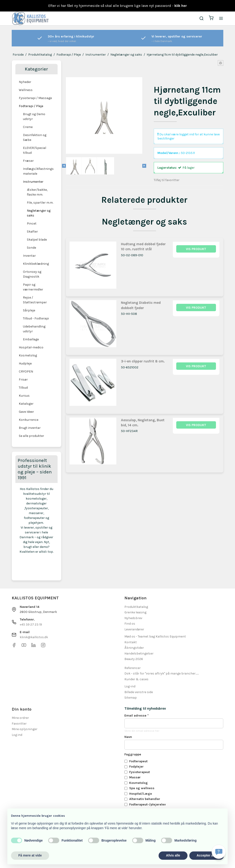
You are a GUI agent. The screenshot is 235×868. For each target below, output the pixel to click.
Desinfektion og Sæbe (35, 137)
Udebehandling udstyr (34, 329)
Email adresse (137, 716)
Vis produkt (196, 249)
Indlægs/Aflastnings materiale (38, 171)
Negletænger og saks (39, 213)
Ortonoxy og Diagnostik (32, 274)
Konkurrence (29, 420)
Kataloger (26, 404)
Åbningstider (134, 648)
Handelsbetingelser (139, 653)
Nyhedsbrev (133, 618)
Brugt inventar (30, 428)
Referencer (133, 668)
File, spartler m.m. (40, 203)
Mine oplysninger (25, 729)
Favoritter (19, 724)
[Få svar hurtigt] (219, 852)
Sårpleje (29, 310)
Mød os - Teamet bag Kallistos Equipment (155, 636)
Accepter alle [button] (207, 855)
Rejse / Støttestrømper (35, 300)
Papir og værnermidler (33, 287)
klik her (181, 6)
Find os (130, 624)
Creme (28, 127)
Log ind (17, 735)
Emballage (31, 339)
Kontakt (131, 642)
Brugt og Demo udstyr (34, 117)
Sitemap (131, 698)
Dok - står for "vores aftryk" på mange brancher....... (162, 673)
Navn (128, 737)
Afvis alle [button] (173, 855)
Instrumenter (33, 182)
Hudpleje (25, 363)
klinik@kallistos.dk (34, 637)
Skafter (32, 232)
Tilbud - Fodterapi (36, 318)
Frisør (23, 380)
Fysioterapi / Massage (35, 98)
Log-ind (130, 686)
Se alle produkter (31, 436)
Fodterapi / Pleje (31, 106)
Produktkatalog (136, 607)
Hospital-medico (31, 347)
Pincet (32, 223)
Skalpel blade (37, 240)
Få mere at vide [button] (30, 855)
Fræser (28, 161)
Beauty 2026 (134, 659)
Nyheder (25, 82)
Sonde (31, 248)
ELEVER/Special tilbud (35, 150)
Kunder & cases (136, 679)
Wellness (26, 90)
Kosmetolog (28, 355)
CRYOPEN (26, 371)
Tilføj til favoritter (167, 180)
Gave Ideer (26, 412)
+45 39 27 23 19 (31, 625)
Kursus (24, 396)
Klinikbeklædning (36, 264)
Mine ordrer (20, 718)
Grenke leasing (135, 612)
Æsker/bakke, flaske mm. (37, 192)
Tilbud (23, 388)
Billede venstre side (139, 692)
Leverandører (134, 629)
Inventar (29, 256)
